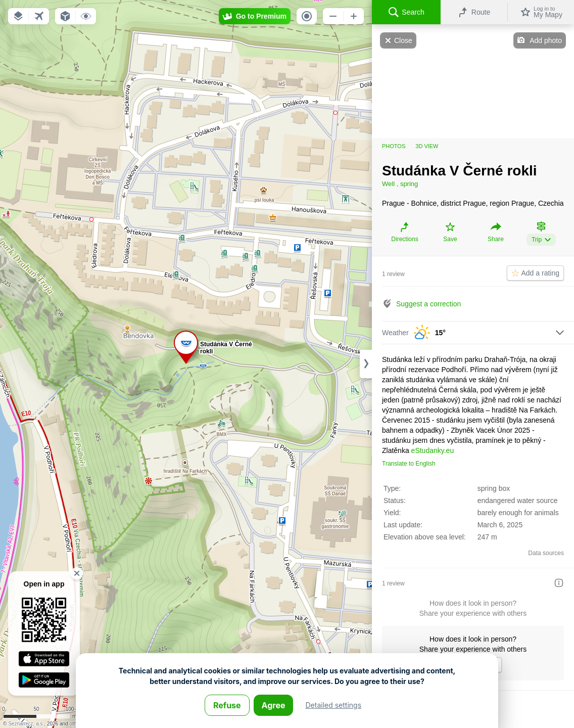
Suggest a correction (428, 304)
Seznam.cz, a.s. (26, 724)
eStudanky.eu (433, 450)
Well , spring (400, 184)
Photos (394, 146)
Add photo (546, 40)
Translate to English (409, 464)
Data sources (546, 553)
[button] (18, 16)
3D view (427, 146)
